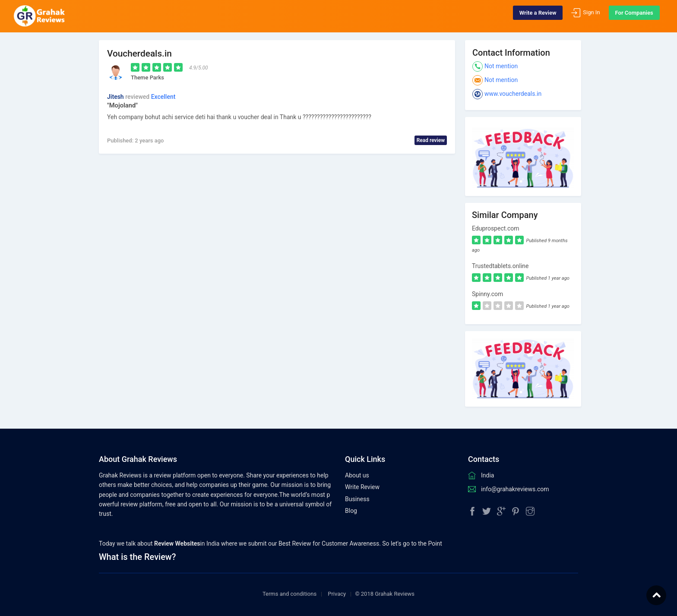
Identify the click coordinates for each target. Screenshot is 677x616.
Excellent (163, 97)
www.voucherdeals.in (513, 94)
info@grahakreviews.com (515, 489)
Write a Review (531, 16)
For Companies (628, 16)
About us (357, 475)
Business (357, 499)
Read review (431, 140)
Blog (351, 511)
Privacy (337, 594)
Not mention (501, 66)
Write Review (362, 487)
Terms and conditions (289, 594)
